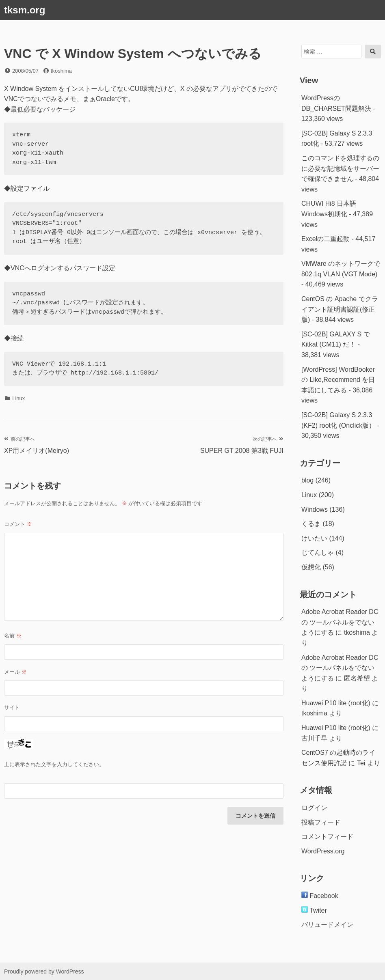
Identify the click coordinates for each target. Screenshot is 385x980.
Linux (18, 398)
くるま (311, 524)
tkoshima (61, 71)
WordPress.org (323, 851)
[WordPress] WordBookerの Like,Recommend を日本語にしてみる (338, 380)
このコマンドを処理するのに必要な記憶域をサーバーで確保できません (340, 168)
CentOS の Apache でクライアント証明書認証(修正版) (340, 309)
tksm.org (25, 10)
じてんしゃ (318, 552)
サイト (12, 708)
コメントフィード (327, 837)
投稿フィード (321, 822)
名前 (13, 636)
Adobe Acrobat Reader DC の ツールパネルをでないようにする (340, 622)
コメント (18, 524)
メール (15, 672)
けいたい (314, 538)
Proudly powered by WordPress (44, 971)
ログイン (314, 808)
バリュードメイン (327, 925)
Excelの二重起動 (326, 239)
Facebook (320, 896)
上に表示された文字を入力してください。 (54, 764)
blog (307, 480)
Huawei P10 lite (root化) (336, 703)
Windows (315, 509)
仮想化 (311, 567)
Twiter (314, 910)
